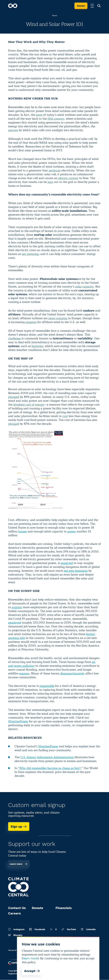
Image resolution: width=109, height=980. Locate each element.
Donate (81, 6)
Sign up (19, 826)
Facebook (37, 929)
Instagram (16, 929)
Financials (64, 908)
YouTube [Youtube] (69, 929)
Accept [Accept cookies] (32, 971)
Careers (14, 913)
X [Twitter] (53, 929)
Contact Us (17, 908)
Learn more (19, 864)
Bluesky (15, 935)
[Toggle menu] (92, 6)
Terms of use (14, 950)
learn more (30, 958)
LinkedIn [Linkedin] (88, 929)
